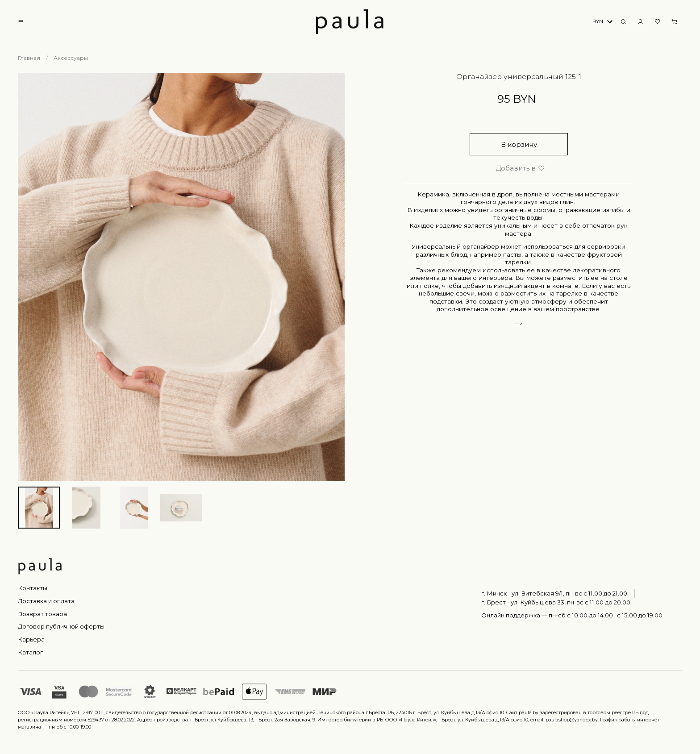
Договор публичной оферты (61, 626)
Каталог (30, 652)
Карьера (31, 639)
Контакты (33, 588)
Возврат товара (42, 614)
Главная (29, 58)
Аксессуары (71, 58)
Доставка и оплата (46, 601)
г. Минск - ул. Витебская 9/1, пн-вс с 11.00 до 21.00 (554, 593)
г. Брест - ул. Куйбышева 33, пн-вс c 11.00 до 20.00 (556, 602)
